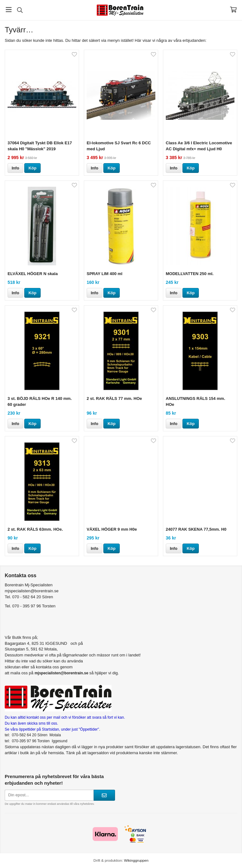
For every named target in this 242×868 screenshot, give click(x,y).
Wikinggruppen (136, 860)
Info (15, 168)
